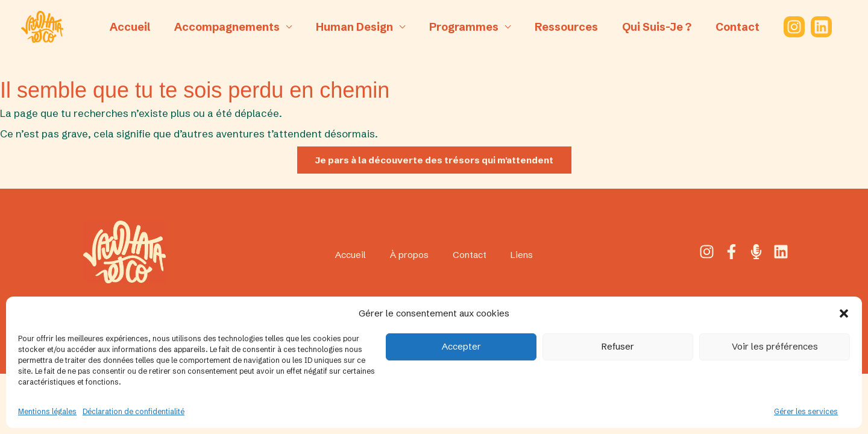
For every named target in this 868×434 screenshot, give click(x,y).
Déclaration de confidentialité (134, 411)
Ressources (563, 27)
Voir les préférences (775, 346)
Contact (730, 27)
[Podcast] (757, 252)
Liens (527, 255)
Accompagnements (231, 27)
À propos (409, 255)
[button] (844, 313)
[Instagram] (785, 27)
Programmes (463, 27)
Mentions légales (47, 411)
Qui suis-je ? (651, 27)
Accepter (461, 346)
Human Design (356, 27)
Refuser (618, 346)
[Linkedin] (812, 27)
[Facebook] (731, 252)
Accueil (137, 27)
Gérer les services (806, 411)
